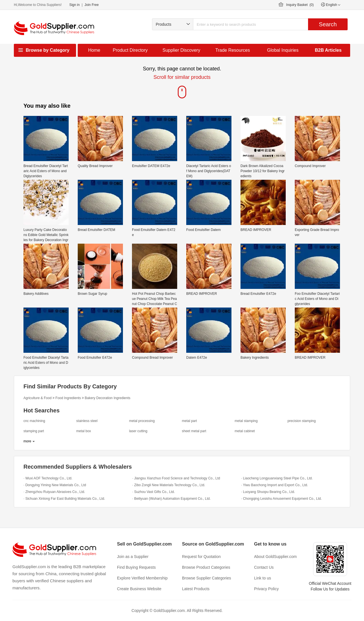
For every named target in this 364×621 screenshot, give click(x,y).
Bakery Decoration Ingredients (108, 398)
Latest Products (196, 589)
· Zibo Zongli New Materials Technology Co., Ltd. (169, 485)
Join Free (92, 5)
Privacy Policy (266, 589)
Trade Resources (233, 50)
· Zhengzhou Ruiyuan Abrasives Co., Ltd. (54, 492)
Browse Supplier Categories (207, 578)
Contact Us (264, 567)
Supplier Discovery (181, 50)
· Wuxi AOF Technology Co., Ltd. (48, 478)
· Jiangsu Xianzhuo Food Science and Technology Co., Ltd (176, 478)
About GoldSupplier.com (275, 557)
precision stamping (302, 421)
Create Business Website (139, 589)
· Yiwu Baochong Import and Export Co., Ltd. (275, 485)
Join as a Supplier (133, 557)
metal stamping (246, 421)
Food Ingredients (68, 398)
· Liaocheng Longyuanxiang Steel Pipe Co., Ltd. (277, 478)
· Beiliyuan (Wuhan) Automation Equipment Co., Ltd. (171, 499)
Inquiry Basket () (300, 5)
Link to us (263, 578)
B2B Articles (328, 50)
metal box (84, 431)
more (27, 441)
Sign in (74, 5)
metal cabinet (245, 431)
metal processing (142, 421)
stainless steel (87, 421)
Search (328, 24)
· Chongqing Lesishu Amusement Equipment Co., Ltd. (281, 499)
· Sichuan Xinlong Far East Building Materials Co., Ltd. (64, 499)
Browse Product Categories (206, 567)
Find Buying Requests (136, 567)
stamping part (34, 431)
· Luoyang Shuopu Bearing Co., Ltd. (268, 492)
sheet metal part (194, 431)
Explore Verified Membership (142, 578)
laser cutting (138, 431)
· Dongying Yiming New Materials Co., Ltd (55, 485)
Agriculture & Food (37, 398)
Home (94, 50)
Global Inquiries (283, 50)
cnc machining (34, 421)
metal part (189, 421)
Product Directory (130, 50)
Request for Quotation (201, 557)
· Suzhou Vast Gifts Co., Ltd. (154, 492)
